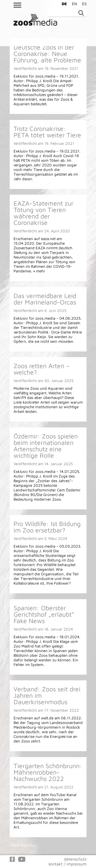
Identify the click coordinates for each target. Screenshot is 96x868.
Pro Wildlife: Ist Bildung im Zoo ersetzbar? (47, 527)
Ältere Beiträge (23, 845)
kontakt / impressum (68, 864)
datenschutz (75, 859)
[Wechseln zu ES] (83, 4)
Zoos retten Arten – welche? (42, 369)
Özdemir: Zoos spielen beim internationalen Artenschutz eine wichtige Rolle (46, 446)
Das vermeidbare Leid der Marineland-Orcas (45, 299)
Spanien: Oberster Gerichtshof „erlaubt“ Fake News (44, 614)
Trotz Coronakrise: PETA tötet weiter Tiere (47, 132)
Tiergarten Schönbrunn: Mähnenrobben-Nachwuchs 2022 (48, 772)
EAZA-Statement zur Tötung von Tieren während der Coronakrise (44, 213)
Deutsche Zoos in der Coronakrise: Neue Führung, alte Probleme (47, 54)
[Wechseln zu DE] (63, 4)
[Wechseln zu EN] (73, 4)
